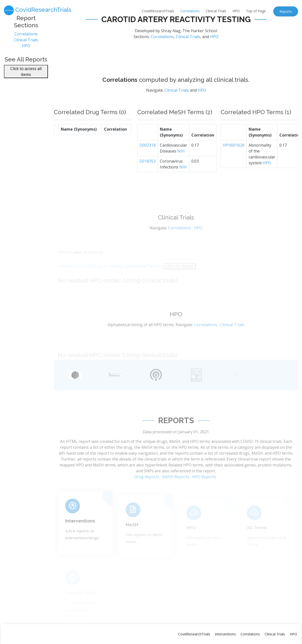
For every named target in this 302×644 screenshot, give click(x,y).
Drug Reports (147, 488)
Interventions (80, 530)
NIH (181, 162)
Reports (286, 11)
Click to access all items (26, 74)
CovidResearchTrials (158, 11)
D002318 (148, 157)
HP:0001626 (234, 157)
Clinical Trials (216, 11)
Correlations (190, 11)
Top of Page (256, 11)
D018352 (148, 172)
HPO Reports (204, 488)
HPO (236, 11)
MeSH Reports (176, 488)
